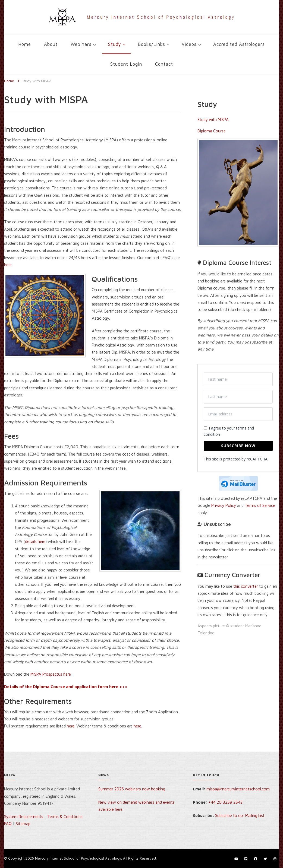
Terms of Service (260, 505)
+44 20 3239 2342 (225, 802)
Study (115, 44)
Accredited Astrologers (239, 44)
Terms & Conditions (65, 817)
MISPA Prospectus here (51, 674)
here (8, 265)
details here (35, 541)
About (51, 44)
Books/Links (151, 44)
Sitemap (23, 824)
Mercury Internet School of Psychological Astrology (78, 858)
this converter (246, 586)
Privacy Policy (224, 505)
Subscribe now (238, 446)
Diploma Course (212, 131)
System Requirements (24, 817)
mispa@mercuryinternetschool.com (238, 789)
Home (25, 44)
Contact (164, 64)
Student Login (126, 64)
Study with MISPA (213, 120)
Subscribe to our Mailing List (240, 815)
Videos (189, 44)
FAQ (8, 824)
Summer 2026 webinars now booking (132, 789)
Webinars (81, 44)
